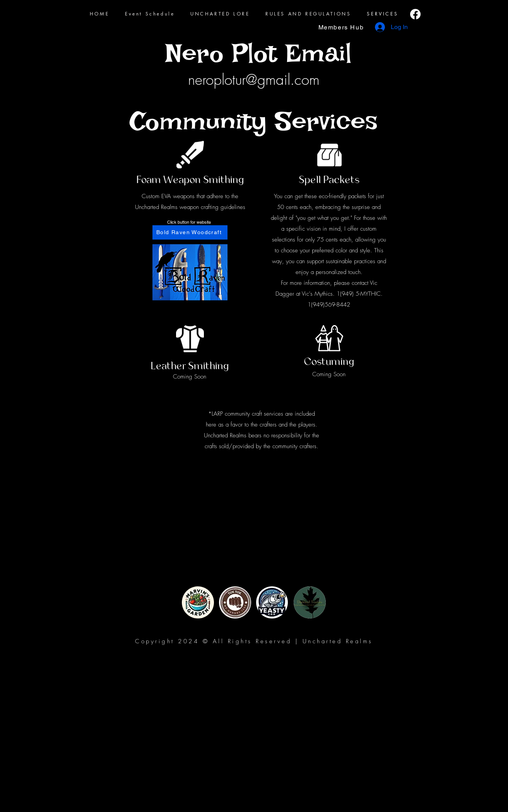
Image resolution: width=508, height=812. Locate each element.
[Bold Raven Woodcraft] (190, 232)
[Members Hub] (342, 27)
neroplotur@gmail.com (254, 80)
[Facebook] (415, 14)
